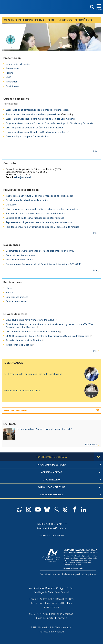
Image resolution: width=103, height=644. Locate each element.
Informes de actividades (18, 64)
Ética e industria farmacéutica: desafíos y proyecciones (33, 114)
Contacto (62, 618)
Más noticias (91, 445)
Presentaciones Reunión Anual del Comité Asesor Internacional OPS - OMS (43, 264)
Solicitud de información (52, 535)
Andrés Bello (47, 599)
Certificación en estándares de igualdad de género (68, 574)
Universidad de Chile (49, 627)
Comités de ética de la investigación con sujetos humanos (35, 218)
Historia (10, 73)
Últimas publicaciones (17, 301)
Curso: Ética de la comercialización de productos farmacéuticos (38, 110)
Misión (9, 77)
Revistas (10, 292)
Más (95, 151)
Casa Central (62, 592)
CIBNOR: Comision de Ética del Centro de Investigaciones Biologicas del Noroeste (48, 336)
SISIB (34, 627)
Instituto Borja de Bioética (19, 345)
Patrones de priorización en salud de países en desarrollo (35, 213)
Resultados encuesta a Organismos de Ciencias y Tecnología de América (42, 227)
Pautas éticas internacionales (20, 255)
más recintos (52, 607)
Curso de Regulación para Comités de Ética (28, 136)
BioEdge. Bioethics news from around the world (30, 320)
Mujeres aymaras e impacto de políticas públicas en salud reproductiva (42, 209)
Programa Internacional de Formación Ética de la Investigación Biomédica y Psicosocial (50, 123)
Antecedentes (13, 68)
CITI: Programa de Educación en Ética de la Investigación (35, 128)
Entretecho (11, 205)
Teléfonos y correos (62, 614)
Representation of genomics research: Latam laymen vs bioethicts (39, 222)
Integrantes (12, 82)
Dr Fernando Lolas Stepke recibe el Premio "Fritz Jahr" (44, 429)
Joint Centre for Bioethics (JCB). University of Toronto (32, 332)
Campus (34, 599)
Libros (9, 288)
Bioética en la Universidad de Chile (22, 391)
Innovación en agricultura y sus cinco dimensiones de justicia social (39, 196)
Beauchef (62, 599)
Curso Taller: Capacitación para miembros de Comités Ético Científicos (41, 119)
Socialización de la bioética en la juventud (27, 200)
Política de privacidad (52, 631)
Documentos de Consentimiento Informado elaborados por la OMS (40, 251)
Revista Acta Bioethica (16, 410)
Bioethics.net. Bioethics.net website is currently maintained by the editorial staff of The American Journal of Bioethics (49, 326)
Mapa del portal (45, 618)
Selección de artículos (17, 297)
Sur (70, 603)
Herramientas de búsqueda (20, 260)
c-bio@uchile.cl (23, 177)
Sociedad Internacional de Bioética (23, 340)
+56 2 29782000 (39, 614)
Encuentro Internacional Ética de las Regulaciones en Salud (36, 132)
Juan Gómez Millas (56, 603)
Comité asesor (13, 86)
